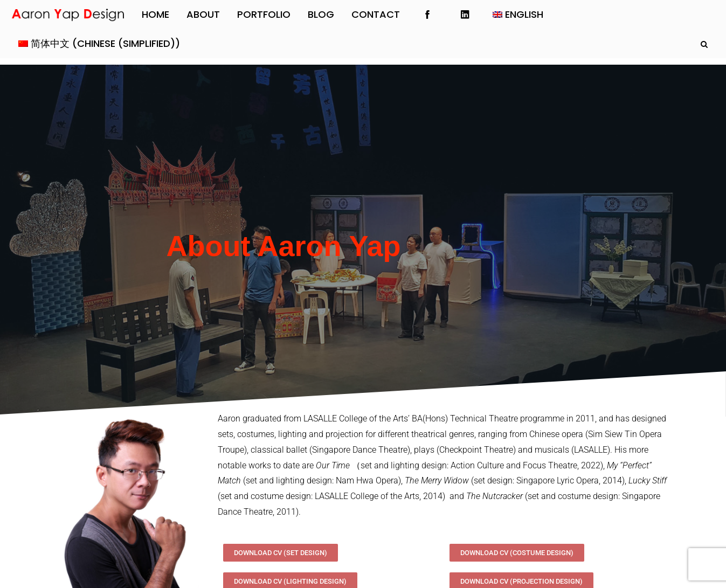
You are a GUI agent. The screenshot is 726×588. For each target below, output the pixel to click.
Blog (321, 14)
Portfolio (264, 14)
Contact (376, 14)
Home (155, 14)
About (203, 14)
